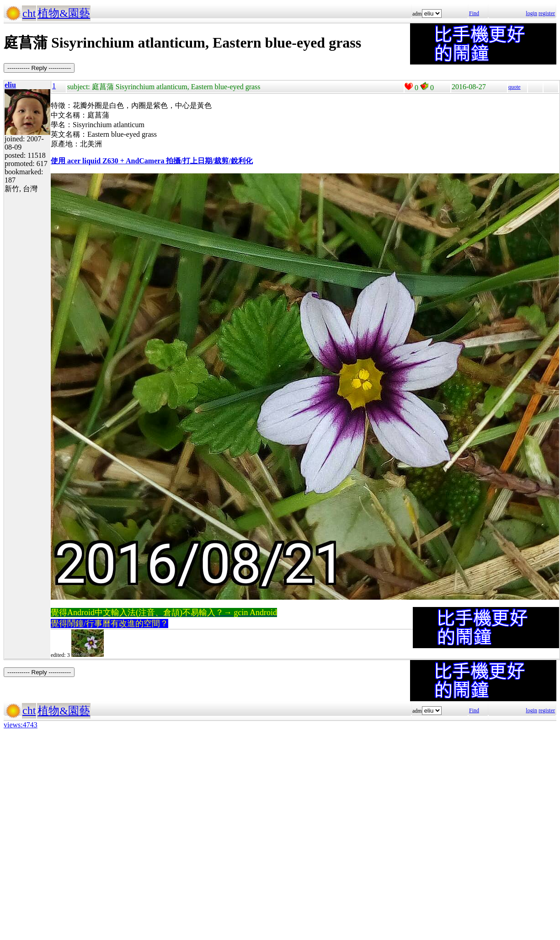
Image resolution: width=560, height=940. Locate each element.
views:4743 (21, 725)
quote (515, 87)
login (531, 13)
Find (474, 13)
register (547, 13)
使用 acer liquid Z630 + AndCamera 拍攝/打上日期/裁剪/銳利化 (152, 161)
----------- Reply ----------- (39, 68)
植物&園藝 (64, 13)
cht (29, 13)
